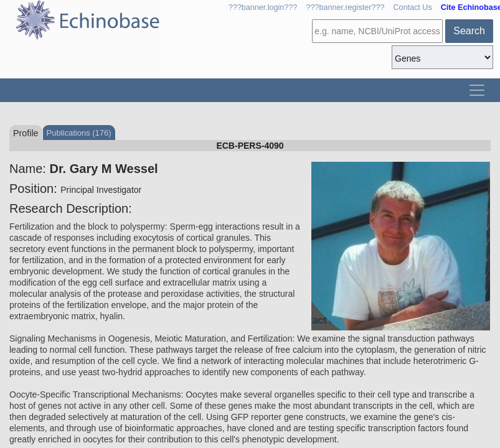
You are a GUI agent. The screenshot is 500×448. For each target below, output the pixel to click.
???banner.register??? (345, 7)
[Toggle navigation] (477, 90)
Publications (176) (79, 133)
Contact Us (412, 7)
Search (469, 31)
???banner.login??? (263, 7)
